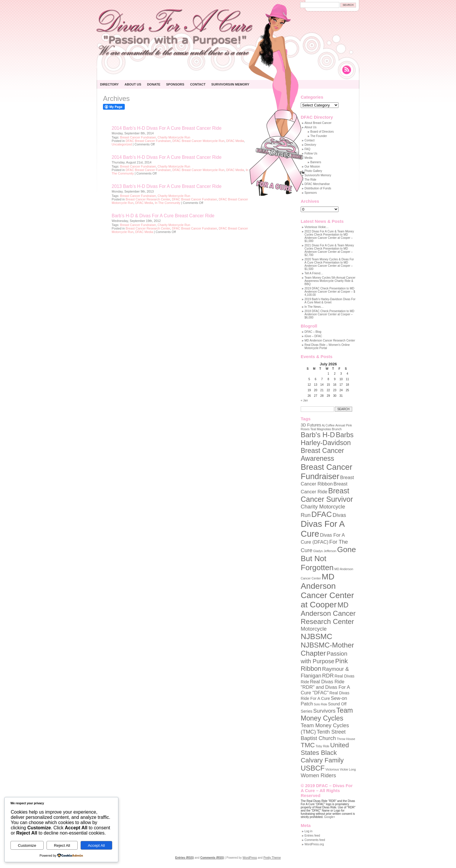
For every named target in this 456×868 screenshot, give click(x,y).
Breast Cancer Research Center (148, 199)
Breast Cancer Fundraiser (138, 137)
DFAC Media (235, 141)
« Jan (304, 400)
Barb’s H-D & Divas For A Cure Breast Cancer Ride (163, 216)
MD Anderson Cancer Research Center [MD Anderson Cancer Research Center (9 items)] (328, 613)
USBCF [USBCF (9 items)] (313, 768)
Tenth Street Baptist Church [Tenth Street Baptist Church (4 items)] (323, 735)
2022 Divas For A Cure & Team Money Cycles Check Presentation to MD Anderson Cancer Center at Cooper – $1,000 (329, 236)
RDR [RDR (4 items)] (328, 676)
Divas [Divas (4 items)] (339, 515)
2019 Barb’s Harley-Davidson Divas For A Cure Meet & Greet (330, 301)
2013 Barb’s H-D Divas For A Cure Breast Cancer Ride (167, 186)
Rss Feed (347, 70)
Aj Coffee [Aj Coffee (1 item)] (328, 425)
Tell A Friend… (314, 273)
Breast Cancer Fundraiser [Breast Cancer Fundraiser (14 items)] (326, 472)
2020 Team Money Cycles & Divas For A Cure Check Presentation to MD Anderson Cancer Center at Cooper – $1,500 (329, 264)
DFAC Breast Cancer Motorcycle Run (198, 141)
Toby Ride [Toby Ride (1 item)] (322, 746)
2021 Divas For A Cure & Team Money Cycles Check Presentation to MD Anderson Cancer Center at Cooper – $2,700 (329, 250)
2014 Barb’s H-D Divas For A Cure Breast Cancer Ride (167, 128)
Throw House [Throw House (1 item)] (346, 739)
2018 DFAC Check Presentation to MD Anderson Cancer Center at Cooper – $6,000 (329, 314)
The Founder (319, 136)
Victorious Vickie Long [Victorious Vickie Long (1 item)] (341, 769)
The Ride (310, 180)
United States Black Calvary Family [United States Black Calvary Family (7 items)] (325, 753)
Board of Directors (322, 132)
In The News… (314, 307)
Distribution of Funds (318, 188)
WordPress (250, 858)
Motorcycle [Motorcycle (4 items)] (314, 629)
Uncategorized (122, 144)
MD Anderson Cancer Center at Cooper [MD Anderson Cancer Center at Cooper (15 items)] (327, 591)
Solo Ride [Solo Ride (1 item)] (320, 704)
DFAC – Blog (313, 332)
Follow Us (311, 153)
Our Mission (312, 167)
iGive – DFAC (313, 336)
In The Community (168, 203)
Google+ (330, 817)
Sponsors (175, 84)
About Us (133, 84)
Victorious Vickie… (317, 227)
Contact (198, 84)
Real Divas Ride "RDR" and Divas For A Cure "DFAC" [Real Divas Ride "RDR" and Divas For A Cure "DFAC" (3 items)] (325, 687)
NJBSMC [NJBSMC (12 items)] (317, 636)
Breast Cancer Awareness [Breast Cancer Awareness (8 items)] (322, 455)
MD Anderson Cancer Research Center (330, 340)
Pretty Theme (272, 858)
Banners (316, 162)
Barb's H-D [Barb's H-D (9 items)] (318, 435)
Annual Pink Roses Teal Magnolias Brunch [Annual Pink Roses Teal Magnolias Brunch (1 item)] (326, 427)
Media (308, 158)
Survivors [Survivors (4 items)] (324, 711)
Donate (154, 84)
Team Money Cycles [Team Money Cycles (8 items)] (327, 714)
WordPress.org (314, 844)
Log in (308, 831)
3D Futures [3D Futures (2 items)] (311, 425)
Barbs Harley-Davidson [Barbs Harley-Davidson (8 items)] (327, 439)
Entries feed (312, 836)
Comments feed (315, 840)
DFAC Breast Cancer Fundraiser (148, 141)
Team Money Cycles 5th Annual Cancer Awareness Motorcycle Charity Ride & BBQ (330, 281)
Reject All (62, 845)
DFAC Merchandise (317, 184)
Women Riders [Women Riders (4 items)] (318, 775)
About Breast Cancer (318, 123)
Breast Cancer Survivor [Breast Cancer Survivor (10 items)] (327, 495)
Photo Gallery (313, 171)
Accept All (96, 845)
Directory (109, 84)
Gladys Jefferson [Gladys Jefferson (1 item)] (325, 551)
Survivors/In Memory (230, 84)
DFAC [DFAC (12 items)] (322, 514)
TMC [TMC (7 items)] (308, 745)
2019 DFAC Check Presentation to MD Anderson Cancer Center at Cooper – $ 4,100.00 (330, 292)
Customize (27, 845)
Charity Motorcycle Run (174, 137)
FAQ (307, 149)
